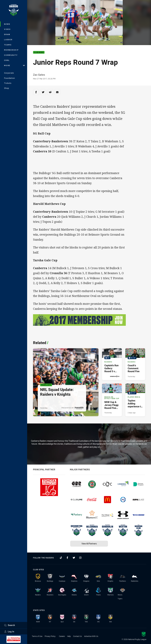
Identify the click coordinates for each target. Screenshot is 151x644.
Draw (7, 34)
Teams (8, 45)
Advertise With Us (91, 636)
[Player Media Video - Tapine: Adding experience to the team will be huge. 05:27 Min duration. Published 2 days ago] (135, 400)
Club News (39, 52)
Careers (62, 636)
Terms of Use (37, 636)
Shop (7, 88)
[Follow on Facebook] (67, 558)
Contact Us (77, 636)
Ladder (8, 40)
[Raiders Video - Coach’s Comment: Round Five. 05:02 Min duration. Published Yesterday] (135, 364)
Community (11, 55)
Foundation (10, 78)
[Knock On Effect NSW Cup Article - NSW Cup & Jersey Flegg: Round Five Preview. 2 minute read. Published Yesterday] (112, 400)
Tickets (8, 83)
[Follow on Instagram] (80, 558)
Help (69, 636)
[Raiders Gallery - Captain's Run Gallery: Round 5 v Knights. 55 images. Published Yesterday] (112, 364)
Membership (11, 50)
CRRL (7, 60)
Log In (9, 632)
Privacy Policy (50, 636)
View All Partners (89, 544)
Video (7, 29)
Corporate (9, 73)
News (7, 24)
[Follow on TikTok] (61, 558)
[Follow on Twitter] (74, 558)
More (14, 65)
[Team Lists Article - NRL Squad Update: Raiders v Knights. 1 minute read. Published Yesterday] (66, 382)
